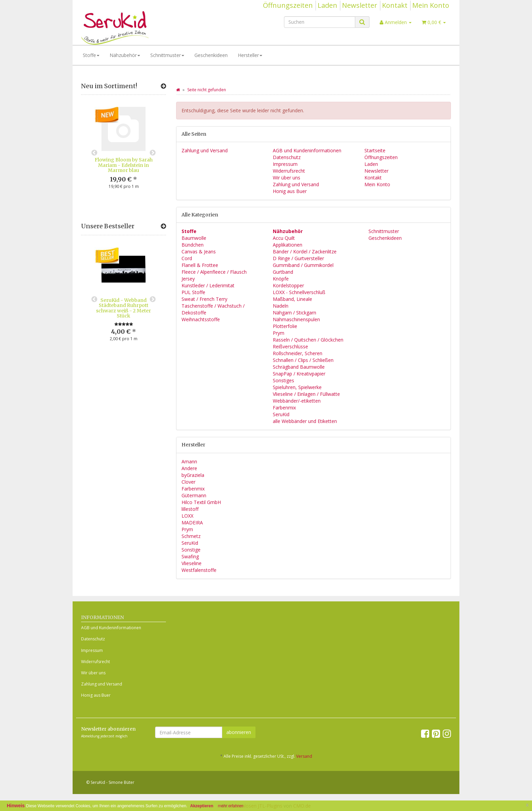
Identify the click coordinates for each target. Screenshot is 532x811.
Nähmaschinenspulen (296, 319)
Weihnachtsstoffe (201, 319)
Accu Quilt (284, 238)
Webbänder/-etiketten (297, 401)
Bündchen (193, 245)
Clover (188, 482)
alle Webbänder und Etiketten (305, 421)
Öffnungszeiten (288, 5)
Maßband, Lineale (292, 299)
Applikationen (288, 245)
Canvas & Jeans (199, 252)
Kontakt (395, 5)
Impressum (285, 164)
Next (153, 153)
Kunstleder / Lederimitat (208, 285)
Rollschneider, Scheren (298, 353)
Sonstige (191, 550)
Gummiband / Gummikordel (303, 265)
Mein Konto (431, 5)
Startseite (375, 150)
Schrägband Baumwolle (299, 367)
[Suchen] (320, 22)
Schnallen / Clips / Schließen (303, 360)
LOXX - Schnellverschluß (299, 292)
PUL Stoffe (193, 292)
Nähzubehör (125, 55)
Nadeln (281, 306)
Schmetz (191, 536)
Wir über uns (287, 178)
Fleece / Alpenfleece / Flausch (214, 272)
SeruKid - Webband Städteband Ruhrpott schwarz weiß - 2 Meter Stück (123, 308)
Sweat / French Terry (204, 299)
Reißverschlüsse (290, 346)
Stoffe (91, 55)
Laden (327, 5)
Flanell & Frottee (200, 265)
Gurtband (283, 272)
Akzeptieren (202, 806)
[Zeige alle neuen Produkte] (163, 86)
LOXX (187, 516)
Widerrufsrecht (289, 171)
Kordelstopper (288, 285)
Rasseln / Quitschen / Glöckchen (308, 340)
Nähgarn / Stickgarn (294, 313)
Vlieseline (192, 563)
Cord (187, 258)
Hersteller (250, 55)
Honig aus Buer (290, 191)
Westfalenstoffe (199, 570)
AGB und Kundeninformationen (307, 150)
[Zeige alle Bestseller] (163, 226)
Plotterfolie (285, 326)
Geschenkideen (211, 55)
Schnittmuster (167, 55)
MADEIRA (192, 523)
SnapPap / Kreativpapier (299, 374)
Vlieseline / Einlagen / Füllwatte (306, 394)
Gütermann (194, 495)
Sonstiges (283, 380)
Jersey (188, 279)
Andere (189, 468)
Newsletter (360, 5)
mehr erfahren (231, 806)
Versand (304, 756)
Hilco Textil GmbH (201, 502)
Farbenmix (284, 408)
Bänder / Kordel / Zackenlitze (305, 252)
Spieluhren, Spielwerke (297, 387)
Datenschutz (287, 157)
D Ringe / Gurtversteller (298, 258)
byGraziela (193, 475)
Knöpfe (281, 279)
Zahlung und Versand (205, 150)
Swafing (190, 556)
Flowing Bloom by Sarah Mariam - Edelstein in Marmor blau (124, 165)
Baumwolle (194, 238)
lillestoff (190, 509)
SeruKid (281, 414)
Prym (279, 333)
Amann (189, 461)
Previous (94, 153)
